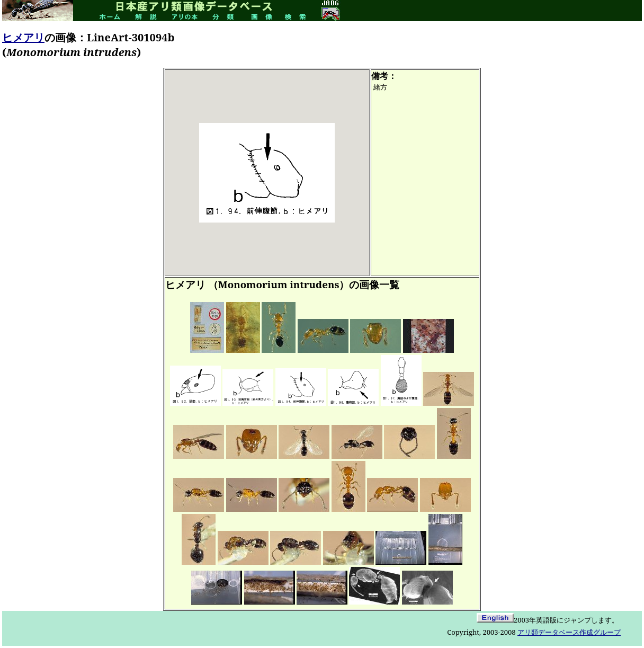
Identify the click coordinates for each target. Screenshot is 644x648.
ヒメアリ (23, 37)
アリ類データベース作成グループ (569, 632)
